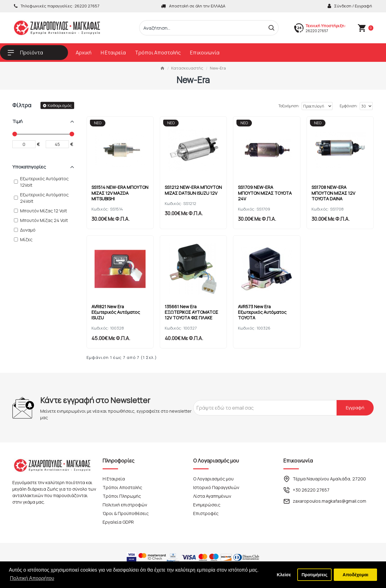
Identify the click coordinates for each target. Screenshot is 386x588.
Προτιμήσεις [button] (315, 575)
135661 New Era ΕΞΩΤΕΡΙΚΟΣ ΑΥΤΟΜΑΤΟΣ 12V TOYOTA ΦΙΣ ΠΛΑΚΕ (193, 311)
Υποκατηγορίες (29, 167)
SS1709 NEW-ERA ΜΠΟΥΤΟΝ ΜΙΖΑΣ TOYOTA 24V (266, 191)
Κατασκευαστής (187, 68)
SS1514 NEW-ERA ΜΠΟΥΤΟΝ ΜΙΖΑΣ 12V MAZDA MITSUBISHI (115, 191)
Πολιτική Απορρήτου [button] (32, 578)
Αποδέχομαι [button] (356, 575)
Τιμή (17, 121)
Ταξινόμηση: (269, 106)
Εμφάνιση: (349, 106)
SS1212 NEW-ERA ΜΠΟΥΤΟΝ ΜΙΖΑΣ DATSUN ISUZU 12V (193, 191)
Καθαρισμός (60, 105)
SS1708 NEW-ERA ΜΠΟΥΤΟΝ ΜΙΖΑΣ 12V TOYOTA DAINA (335, 191)
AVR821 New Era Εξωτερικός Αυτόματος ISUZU (117, 311)
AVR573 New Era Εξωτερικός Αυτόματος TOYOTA (264, 311)
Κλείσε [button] (284, 575)
